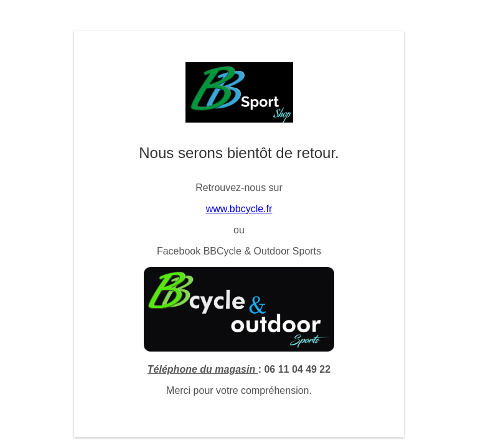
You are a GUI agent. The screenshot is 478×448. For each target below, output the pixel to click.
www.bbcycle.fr (239, 209)
